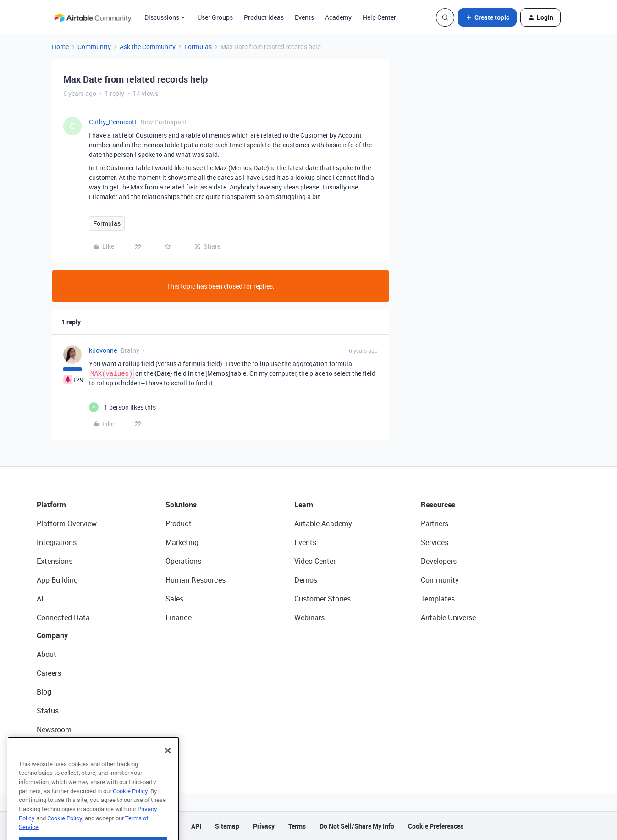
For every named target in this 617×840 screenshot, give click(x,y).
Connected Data (63, 617)
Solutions (181, 505)
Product (179, 523)
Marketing (182, 542)
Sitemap (227, 826)
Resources (438, 505)
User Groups (215, 17)
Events (304, 17)
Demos (306, 580)
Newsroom (54, 729)
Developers (439, 561)
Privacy (264, 826)
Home (60, 47)
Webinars (309, 617)
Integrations (57, 542)
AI (40, 599)
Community (94, 47)
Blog (44, 692)
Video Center (315, 561)
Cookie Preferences (436, 826)
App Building (57, 580)
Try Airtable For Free (69, 748)
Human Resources (196, 580)
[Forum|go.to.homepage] (93, 17)
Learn (304, 505)
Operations (183, 561)
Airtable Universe (448, 617)
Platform (51, 505)
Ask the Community (148, 47)
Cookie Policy (130, 810)
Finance (179, 617)
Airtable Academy (323, 523)
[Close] (168, 769)
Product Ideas (264, 17)
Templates (438, 599)
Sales (174, 599)
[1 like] (122, 407)
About (47, 654)
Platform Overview (67, 523)
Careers (49, 673)
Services (435, 542)
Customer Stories (322, 599)
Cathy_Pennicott (113, 122)
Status (48, 711)
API (196, 826)
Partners (435, 523)
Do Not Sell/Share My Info (357, 826)
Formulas (198, 47)
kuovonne (103, 350)
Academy (338, 17)
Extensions (55, 561)
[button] (487, 17)
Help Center (379, 17)
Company (52, 635)
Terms (297, 826)
